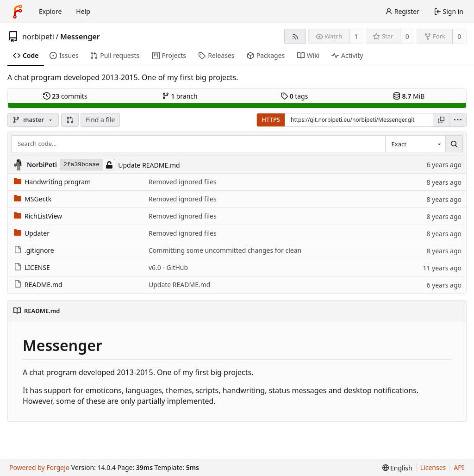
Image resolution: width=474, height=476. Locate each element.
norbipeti (38, 37)
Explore (50, 11)
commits (65, 96)
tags (294, 96)
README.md (38, 285)
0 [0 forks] (459, 36)
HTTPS (271, 119)
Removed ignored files (183, 182)
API (459, 467)
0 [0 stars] (407, 36)
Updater (32, 233)
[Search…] (454, 144)
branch (180, 96)
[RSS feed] (295, 36)
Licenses (433, 467)
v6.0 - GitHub (168, 267)
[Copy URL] (441, 120)
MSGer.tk (33, 199)
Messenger (80, 37)
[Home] (18, 12)
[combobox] (415, 144)
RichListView (38, 216)
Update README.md (149, 165)
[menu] (458, 120)
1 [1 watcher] (356, 36)
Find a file (100, 120)
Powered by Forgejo (39, 467)
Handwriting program (52, 182)
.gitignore (34, 250)
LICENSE (32, 267)
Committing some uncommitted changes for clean (225, 250)
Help (83, 11)
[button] (70, 120)
